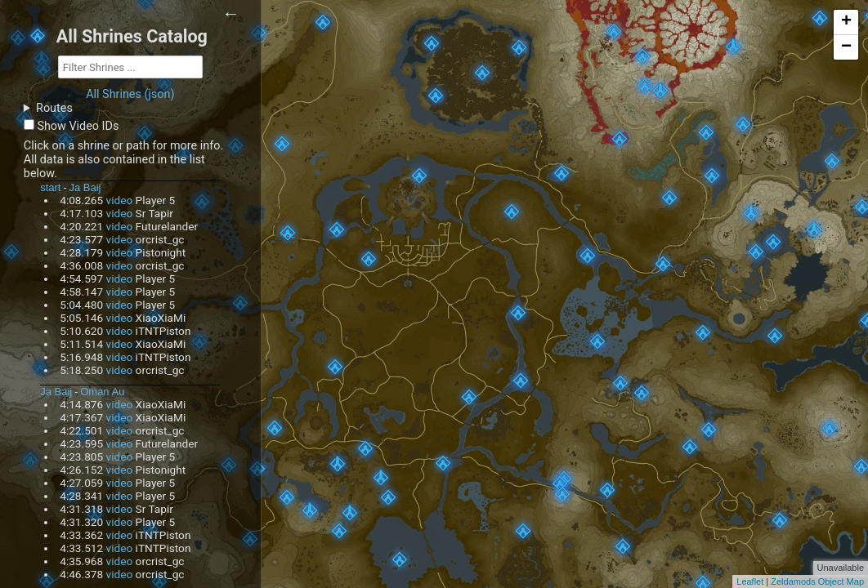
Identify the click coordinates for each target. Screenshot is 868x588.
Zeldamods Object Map (817, 581)
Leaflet (750, 581)
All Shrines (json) (130, 94)
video (120, 200)
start (50, 187)
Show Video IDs (78, 126)
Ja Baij (85, 187)
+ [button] (846, 22)
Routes (54, 108)
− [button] (846, 47)
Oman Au (102, 392)
